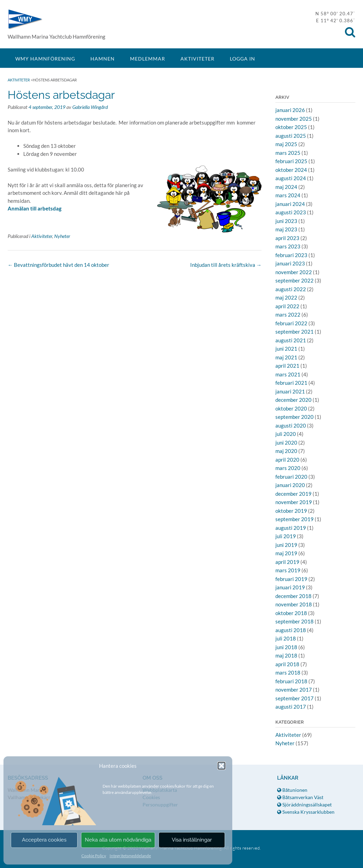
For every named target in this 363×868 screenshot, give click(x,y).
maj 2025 (286, 144)
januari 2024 (290, 204)
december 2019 (293, 494)
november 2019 (294, 502)
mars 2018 (288, 672)
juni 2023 (286, 221)
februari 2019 (291, 579)
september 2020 (295, 417)
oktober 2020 (291, 408)
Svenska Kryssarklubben (306, 812)
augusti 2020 (291, 425)
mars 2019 (288, 570)
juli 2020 (286, 434)
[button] (221, 766)
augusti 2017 (291, 707)
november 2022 (294, 272)
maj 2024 (286, 187)
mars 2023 (288, 246)
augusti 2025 (291, 136)
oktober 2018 (291, 613)
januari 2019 (290, 587)
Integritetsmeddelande (130, 856)
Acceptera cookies (44, 840)
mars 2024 (288, 195)
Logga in (243, 59)
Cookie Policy (94, 856)
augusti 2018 (291, 630)
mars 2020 (288, 468)
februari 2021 (291, 383)
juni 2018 (286, 647)
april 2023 (287, 238)
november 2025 (294, 119)
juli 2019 (286, 536)
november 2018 (294, 604)
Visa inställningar (192, 840)
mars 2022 (288, 314)
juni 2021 (286, 349)
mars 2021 (288, 374)
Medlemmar (148, 59)
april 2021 (287, 366)
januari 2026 (290, 110)
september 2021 (295, 332)
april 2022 (287, 306)
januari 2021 (290, 391)
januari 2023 (290, 263)
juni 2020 (286, 443)
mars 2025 (288, 153)
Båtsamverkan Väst (300, 797)
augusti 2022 (291, 289)
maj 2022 (286, 297)
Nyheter (62, 236)
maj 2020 (286, 451)
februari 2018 (291, 681)
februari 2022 (291, 323)
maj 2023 (286, 229)
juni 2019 (286, 545)
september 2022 (295, 280)
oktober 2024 (291, 170)
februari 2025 (291, 161)
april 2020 (287, 460)
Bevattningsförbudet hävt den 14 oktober (58, 265)
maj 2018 (286, 655)
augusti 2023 (291, 212)
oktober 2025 (291, 127)
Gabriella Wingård (90, 107)
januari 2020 (290, 485)
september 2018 (295, 621)
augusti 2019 (291, 528)
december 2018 (293, 596)
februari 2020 (291, 477)
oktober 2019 (291, 511)
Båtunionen (292, 790)
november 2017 (294, 690)
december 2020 (293, 400)
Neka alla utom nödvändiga (118, 840)
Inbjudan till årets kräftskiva (226, 265)
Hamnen (103, 59)
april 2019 (287, 562)
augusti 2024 (291, 178)
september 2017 (295, 698)
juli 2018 (286, 638)
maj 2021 (286, 357)
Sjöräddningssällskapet (304, 805)
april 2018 (287, 664)
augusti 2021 (291, 340)
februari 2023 (291, 255)
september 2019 (295, 519)
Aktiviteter (197, 59)
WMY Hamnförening (25, 19)
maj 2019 (286, 553)
